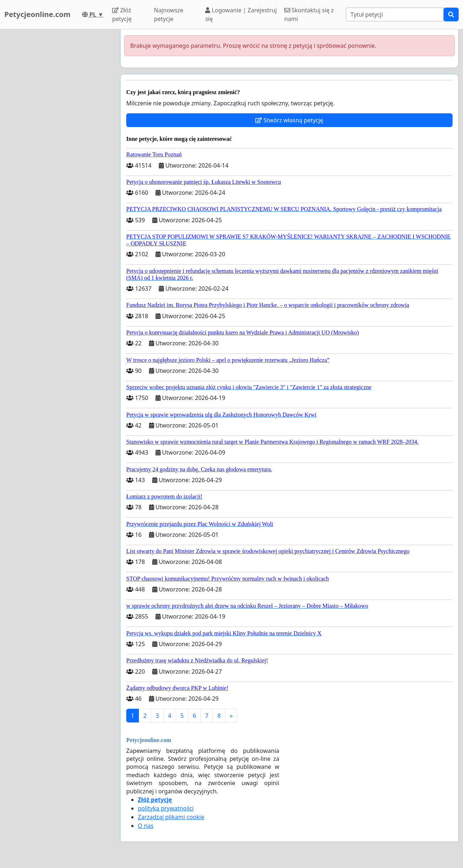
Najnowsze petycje (169, 14)
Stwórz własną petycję (289, 120)
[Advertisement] (58, 138)
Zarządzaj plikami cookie (171, 817)
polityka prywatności (166, 808)
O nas (146, 826)
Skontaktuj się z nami (309, 14)
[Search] (395, 14)
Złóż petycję (122, 14)
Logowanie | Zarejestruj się (241, 14)
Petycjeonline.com (37, 14)
